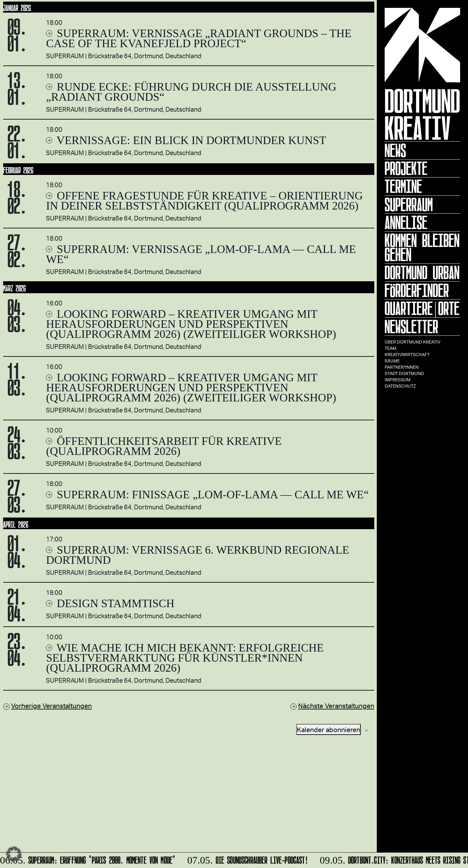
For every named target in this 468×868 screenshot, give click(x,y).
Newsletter (411, 327)
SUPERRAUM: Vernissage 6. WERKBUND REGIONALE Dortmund (198, 555)
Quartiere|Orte (422, 308)
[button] (14, 854)
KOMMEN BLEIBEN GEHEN (422, 247)
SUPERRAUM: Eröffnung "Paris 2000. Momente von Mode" (89, 859)
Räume (392, 361)
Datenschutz (400, 386)
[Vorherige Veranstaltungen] (47, 706)
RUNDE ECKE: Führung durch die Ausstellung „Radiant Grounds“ (191, 92)
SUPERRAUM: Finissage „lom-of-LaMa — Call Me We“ (211, 495)
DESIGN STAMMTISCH (114, 603)
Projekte (406, 168)
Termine (403, 186)
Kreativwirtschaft (407, 354)
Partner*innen (402, 367)
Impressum (398, 380)
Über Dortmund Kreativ (412, 342)
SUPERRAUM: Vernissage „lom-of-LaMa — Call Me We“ (201, 254)
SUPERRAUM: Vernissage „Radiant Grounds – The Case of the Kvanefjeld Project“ (199, 38)
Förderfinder (417, 290)
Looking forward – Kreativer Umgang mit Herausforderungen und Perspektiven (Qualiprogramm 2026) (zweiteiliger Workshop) (191, 324)
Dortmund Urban (422, 272)
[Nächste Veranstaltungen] (332, 706)
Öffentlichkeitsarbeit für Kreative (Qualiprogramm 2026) (164, 446)
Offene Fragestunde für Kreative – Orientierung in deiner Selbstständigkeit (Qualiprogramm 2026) (204, 201)
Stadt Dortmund (404, 373)
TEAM (390, 348)
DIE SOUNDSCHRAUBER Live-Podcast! (247, 859)
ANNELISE (406, 222)
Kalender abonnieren (329, 729)
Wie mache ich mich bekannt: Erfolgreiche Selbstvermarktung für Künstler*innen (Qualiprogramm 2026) (185, 658)
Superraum (409, 204)
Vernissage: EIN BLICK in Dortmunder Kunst (190, 140)
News (395, 150)
